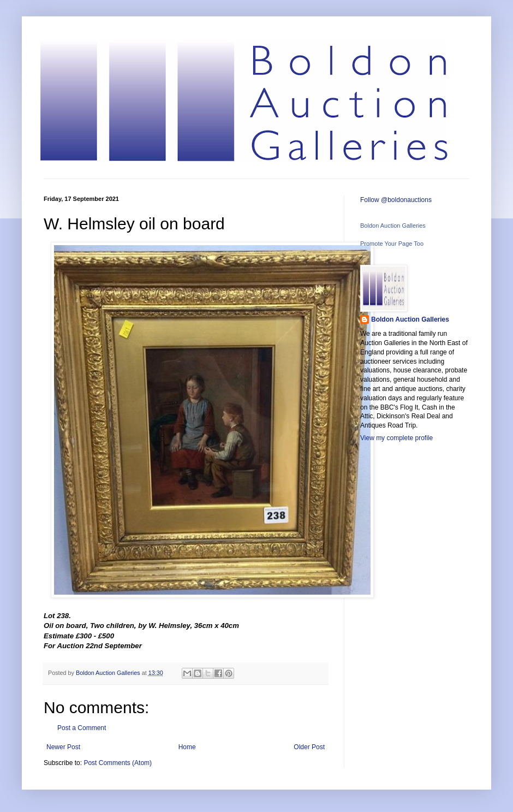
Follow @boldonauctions (396, 200)
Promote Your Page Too (392, 244)
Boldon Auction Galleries (393, 226)
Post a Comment (82, 728)
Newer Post (63, 747)
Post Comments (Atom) (118, 763)
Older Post (309, 747)
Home (187, 747)
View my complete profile (396, 438)
